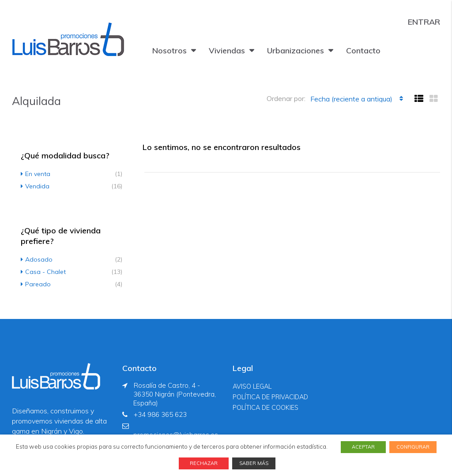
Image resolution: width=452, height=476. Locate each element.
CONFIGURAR (413, 447)
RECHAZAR (204, 463)
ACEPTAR (363, 447)
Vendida (37, 186)
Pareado (38, 284)
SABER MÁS (254, 463)
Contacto (363, 51)
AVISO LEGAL (252, 386)
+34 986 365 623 (160, 414)
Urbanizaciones (296, 51)
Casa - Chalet (45, 272)
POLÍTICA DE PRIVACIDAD (270, 397)
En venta (38, 174)
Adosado (39, 259)
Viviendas (227, 51)
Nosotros (169, 51)
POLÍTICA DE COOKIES (266, 408)
